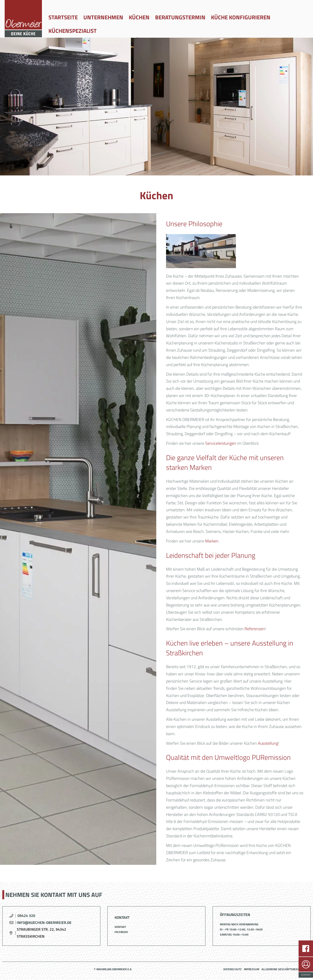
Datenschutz (232, 969)
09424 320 (26, 916)
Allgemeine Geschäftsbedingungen (286, 969)
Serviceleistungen (221, 443)
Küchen (139, 17)
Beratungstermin (180, 17)
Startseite (63, 17)
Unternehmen (103, 17)
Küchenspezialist (73, 31)
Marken (212, 541)
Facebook (121, 932)
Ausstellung (268, 743)
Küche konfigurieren (241, 17)
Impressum (252, 969)
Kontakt (120, 927)
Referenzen (255, 629)
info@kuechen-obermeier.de (44, 923)
